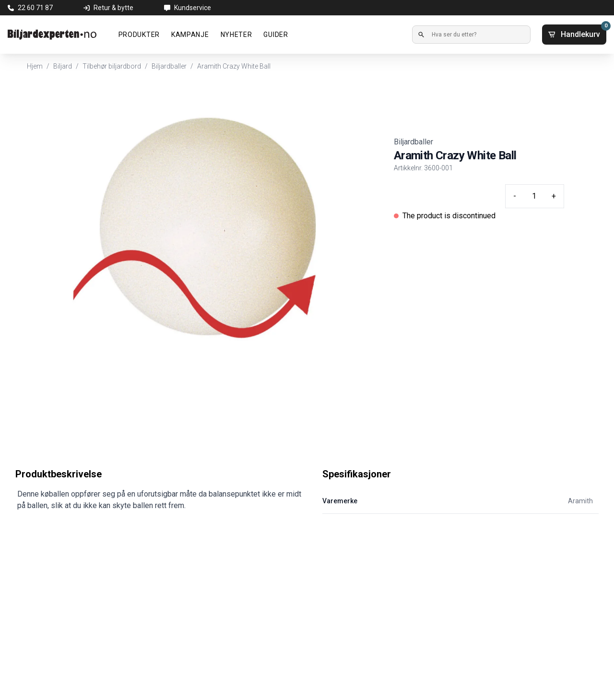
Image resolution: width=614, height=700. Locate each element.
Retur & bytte (113, 8)
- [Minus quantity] (515, 196)
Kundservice (193, 8)
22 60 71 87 (35, 8)
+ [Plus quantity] (554, 196)
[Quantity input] (534, 196)
